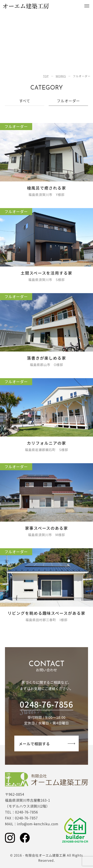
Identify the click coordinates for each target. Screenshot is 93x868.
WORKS (61, 76)
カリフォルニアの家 (46, 443)
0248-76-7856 (46, 704)
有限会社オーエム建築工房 (46, 779)
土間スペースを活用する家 (46, 273)
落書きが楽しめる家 (46, 358)
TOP (46, 76)
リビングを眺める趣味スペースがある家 (46, 613)
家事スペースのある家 (46, 528)
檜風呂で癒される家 (46, 188)
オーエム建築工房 (26, 6)
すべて (25, 101)
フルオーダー (68, 101)
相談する (47, 744)
